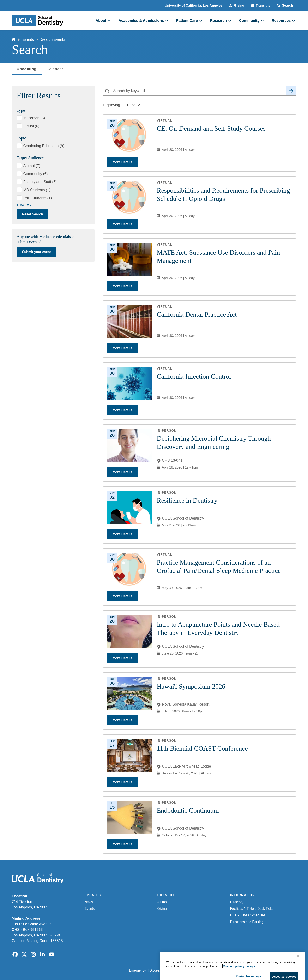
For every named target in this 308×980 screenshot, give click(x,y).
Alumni (162, 902)
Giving (162, 909)
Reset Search (33, 214)
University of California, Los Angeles (194, 5)
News (89, 902)
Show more (24, 205)
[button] (261, 6)
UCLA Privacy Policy (188, 970)
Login (257, 970)
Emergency (137, 970)
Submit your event (37, 252)
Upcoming (27, 70)
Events (28, 39)
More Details (122, 162)
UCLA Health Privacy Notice (228, 970)
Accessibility (159, 970)
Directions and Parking (247, 922)
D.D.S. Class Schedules (248, 915)
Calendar (55, 69)
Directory (237, 902)
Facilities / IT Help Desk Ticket (252, 909)
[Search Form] (285, 6)
